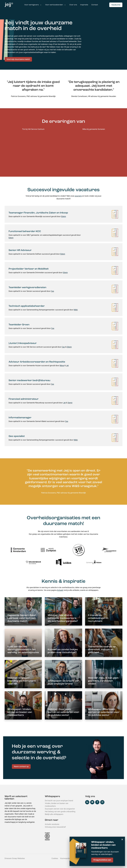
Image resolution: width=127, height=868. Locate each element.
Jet (67, 366)
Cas (52, 291)
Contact (95, 5)
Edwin (64, 217)
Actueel (60, 590)
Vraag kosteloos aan (102, 860)
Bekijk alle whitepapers (54, 814)
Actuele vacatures (52, 824)
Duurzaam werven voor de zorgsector (60, 809)
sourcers (78, 196)
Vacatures (116, 5)
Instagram (102, 802)
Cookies (55, 858)
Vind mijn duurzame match (18, 59)
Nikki (76, 310)
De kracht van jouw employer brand (59, 801)
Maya (62, 366)
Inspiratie (84, 5)
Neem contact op (21, 767)
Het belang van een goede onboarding (60, 812)
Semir (70, 403)
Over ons (73, 5)
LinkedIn (87, 802)
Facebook (97, 802)
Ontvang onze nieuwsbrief (55, 827)
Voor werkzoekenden (54, 5)
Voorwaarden (65, 858)
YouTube (92, 802)
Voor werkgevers (31, 5)
